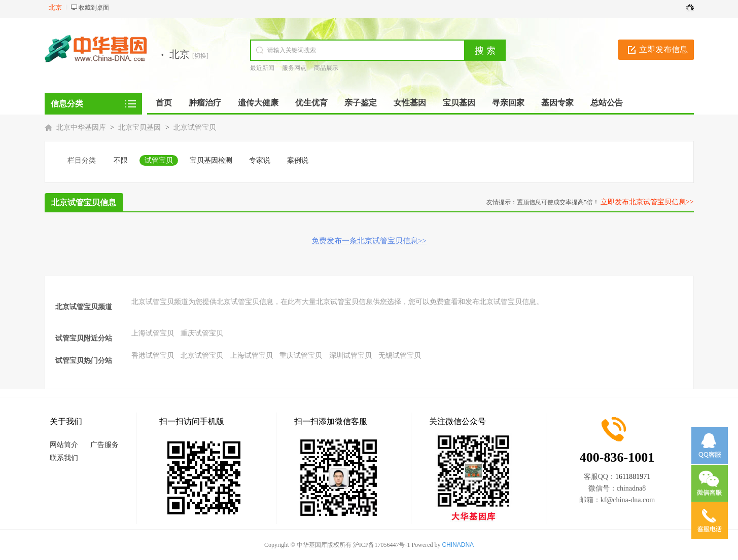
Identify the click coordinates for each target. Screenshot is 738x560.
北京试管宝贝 (195, 127)
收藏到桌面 (94, 8)
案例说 (298, 160)
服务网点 (294, 68)
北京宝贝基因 (139, 127)
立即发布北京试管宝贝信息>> (647, 202)
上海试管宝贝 (153, 333)
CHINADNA (458, 545)
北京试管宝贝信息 (84, 202)
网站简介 (64, 445)
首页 (164, 103)
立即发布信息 (663, 49)
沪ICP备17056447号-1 (382, 545)
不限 (121, 160)
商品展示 (326, 68)
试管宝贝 (159, 160)
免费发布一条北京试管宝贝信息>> (369, 241)
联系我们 (64, 458)
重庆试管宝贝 (202, 333)
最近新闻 (262, 68)
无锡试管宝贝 (400, 356)
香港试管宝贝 (153, 356)
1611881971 (633, 477)
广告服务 (104, 445)
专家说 (260, 160)
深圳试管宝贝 (350, 356)
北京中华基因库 (81, 127)
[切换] (200, 56)
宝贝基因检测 (211, 160)
